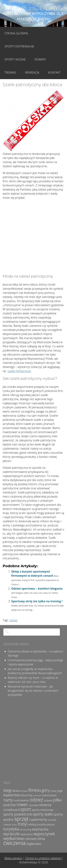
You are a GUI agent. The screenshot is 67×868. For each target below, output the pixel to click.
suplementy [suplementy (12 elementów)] (38, 819)
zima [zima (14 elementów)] (41, 838)
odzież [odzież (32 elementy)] (36, 800)
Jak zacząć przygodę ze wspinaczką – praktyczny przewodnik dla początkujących (35, 671)
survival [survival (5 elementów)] (52, 820)
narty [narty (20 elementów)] (8, 800)
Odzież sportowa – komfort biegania (37, 589)
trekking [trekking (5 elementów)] (32, 824)
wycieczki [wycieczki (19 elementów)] (12, 834)
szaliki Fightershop (19, 371)
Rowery (40, 59)
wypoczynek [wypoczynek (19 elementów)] (44, 834)
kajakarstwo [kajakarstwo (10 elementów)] (12, 795)
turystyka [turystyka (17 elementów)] (11, 829)
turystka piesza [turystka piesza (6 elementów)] (46, 824)
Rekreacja (32, 73)
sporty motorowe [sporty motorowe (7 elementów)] (42, 810)
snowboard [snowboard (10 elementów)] (12, 810)
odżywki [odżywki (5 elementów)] (48, 800)
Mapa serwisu (13, 858)
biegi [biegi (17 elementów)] (8, 790)
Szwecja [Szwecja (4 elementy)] (7, 825)
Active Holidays (34, 8)
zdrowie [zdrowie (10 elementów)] (31, 839)
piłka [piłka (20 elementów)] (57, 800)
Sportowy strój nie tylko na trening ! (37, 601)
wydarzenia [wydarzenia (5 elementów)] (27, 834)
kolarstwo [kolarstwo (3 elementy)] (37, 795)
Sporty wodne (15, 59)
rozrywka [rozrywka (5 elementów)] (33, 805)
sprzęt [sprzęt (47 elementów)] (21, 819)
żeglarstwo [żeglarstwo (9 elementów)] (34, 844)
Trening (10, 73)
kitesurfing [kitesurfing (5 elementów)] (27, 795)
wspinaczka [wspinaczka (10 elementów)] (40, 829)
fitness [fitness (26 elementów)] (35, 790)
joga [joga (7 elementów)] (60, 791)
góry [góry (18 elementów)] (46, 790)
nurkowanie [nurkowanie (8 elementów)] (21, 800)
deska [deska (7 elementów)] (16, 791)
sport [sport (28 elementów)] (26, 809)
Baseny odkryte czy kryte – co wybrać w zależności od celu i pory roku (33, 680)
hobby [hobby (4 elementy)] (53, 791)
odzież (13, 620)
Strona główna (16, 33)
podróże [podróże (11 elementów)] (10, 805)
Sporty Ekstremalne (19, 46)
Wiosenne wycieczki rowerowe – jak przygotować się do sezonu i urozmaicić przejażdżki (33, 691)
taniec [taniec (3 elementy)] (14, 825)
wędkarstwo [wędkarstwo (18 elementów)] (14, 838)
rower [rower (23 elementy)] (22, 804)
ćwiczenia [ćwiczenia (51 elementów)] (15, 843)
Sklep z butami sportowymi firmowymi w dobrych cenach (32, 574)
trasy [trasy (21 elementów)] (22, 824)
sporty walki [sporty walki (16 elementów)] (43, 814)
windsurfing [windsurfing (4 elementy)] (26, 830)
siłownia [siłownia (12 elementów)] (45, 805)
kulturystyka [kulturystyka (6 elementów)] (49, 795)
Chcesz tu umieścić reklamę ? (44, 858)
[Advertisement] (33, 238)
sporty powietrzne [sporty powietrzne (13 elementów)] (18, 814)
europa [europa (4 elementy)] (24, 791)
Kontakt (54, 73)
